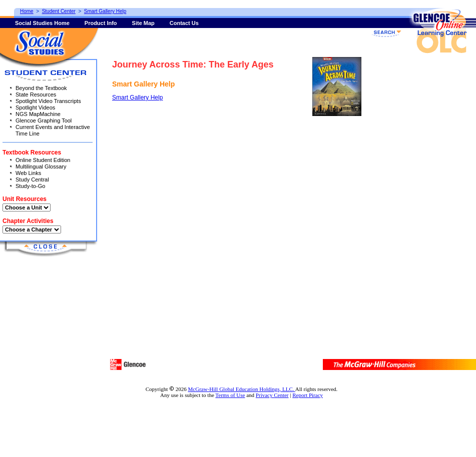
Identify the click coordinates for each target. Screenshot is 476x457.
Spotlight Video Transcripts (48, 101)
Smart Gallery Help (137, 97)
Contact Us (184, 23)
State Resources (36, 94)
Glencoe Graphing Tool (44, 120)
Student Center (59, 11)
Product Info (101, 23)
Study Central (32, 179)
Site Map (143, 23)
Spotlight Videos (35, 107)
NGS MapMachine (38, 114)
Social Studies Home (42, 23)
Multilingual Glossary (41, 166)
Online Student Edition (43, 160)
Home (27, 11)
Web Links (28, 173)
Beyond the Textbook (41, 88)
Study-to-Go (30, 186)
